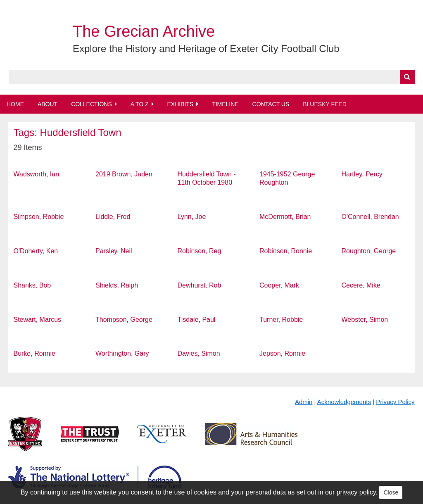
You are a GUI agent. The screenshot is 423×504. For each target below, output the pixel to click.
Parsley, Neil (114, 251)
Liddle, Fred (113, 217)
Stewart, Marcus (37, 320)
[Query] (212, 77)
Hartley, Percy (362, 174)
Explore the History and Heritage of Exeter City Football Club (206, 49)
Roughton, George (369, 251)
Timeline (225, 104)
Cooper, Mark (279, 285)
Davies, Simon (199, 353)
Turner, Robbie (281, 320)
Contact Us (271, 104)
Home (15, 104)
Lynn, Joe (192, 217)
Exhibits (180, 104)
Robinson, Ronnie (286, 251)
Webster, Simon (365, 320)
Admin (304, 402)
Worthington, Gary (122, 353)
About (48, 104)
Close (391, 492)
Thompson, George (124, 320)
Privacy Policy (395, 402)
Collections (91, 104)
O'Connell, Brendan (370, 217)
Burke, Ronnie (34, 353)
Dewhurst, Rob (200, 285)
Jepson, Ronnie (282, 353)
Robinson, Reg (200, 251)
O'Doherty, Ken (36, 251)
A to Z (140, 104)
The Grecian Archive (144, 31)
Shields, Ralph (117, 285)
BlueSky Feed (325, 104)
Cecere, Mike (361, 285)
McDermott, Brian (285, 217)
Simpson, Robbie (38, 217)
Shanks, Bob (32, 285)
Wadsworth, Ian (36, 174)
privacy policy (356, 492)
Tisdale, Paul (197, 320)
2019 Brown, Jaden (124, 174)
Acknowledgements (344, 402)
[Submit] (407, 77)
